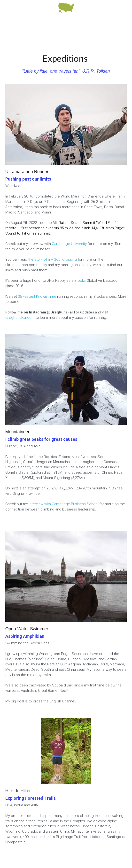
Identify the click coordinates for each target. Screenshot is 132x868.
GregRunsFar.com (20, 318)
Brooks (80, 281)
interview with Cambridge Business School (64, 504)
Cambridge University (69, 244)
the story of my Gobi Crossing (52, 259)
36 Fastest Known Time (37, 297)
